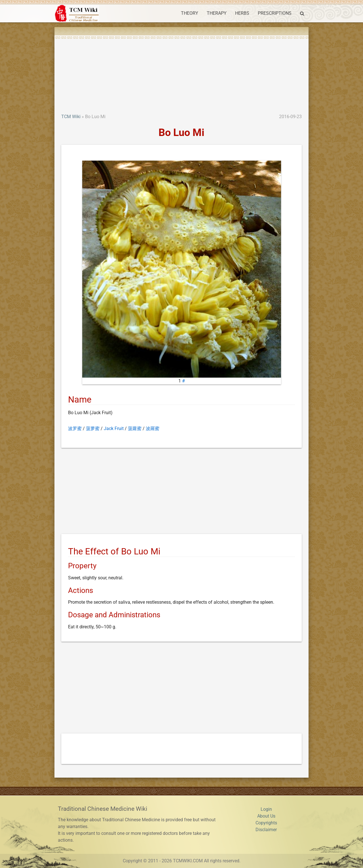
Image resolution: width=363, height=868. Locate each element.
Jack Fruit (114, 428)
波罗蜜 (75, 428)
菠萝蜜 (93, 428)
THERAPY (217, 13)
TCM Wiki (71, 117)
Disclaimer (266, 830)
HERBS (242, 13)
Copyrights (266, 823)
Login (266, 809)
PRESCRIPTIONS (275, 13)
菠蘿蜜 (135, 428)
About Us (266, 816)
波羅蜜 (153, 428)
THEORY (190, 13)
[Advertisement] (181, 71)
